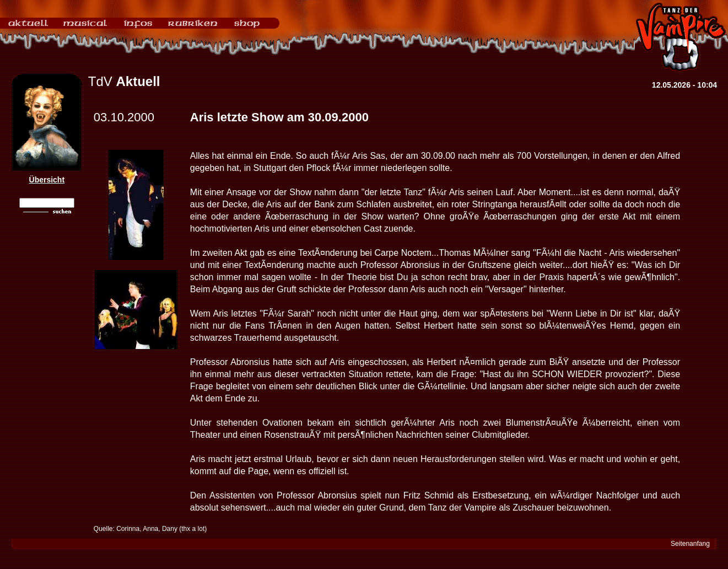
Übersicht (47, 180)
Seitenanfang (690, 544)
